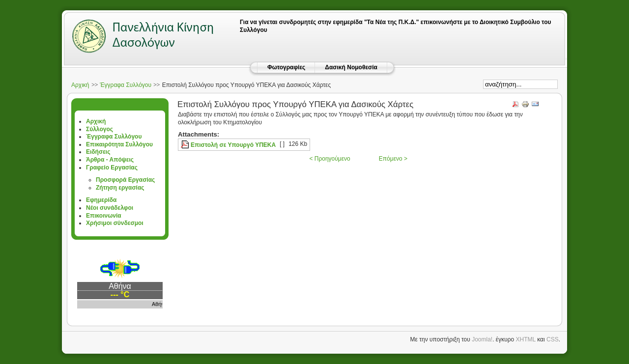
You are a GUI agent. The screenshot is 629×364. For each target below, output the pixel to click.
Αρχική (80, 85)
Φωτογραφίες (286, 67)
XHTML (526, 339)
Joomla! (482, 339)
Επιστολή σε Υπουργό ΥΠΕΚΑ (233, 145)
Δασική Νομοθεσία (351, 67)
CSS (553, 339)
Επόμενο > (393, 159)
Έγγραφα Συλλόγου (126, 85)
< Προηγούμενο (329, 159)
